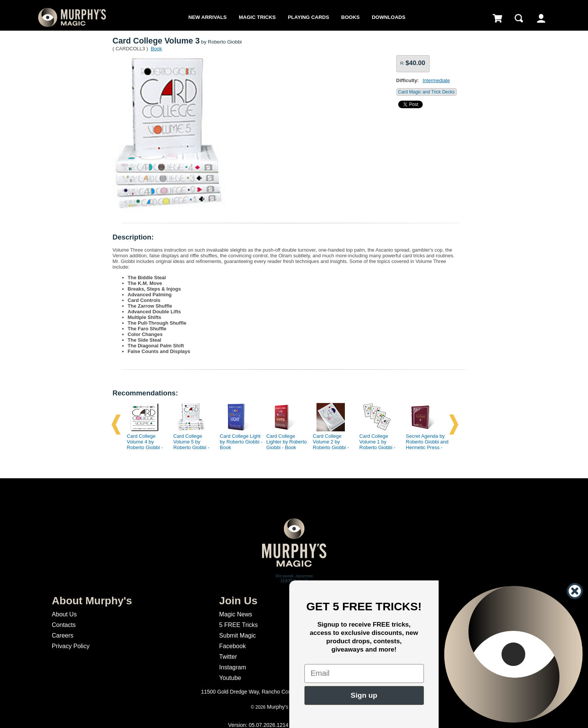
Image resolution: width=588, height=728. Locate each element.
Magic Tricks (257, 17)
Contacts (64, 625)
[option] (145, 425)
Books (350, 17)
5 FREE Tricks (239, 625)
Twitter (228, 657)
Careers (63, 635)
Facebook (233, 646)
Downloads (389, 17)
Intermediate (436, 80)
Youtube (230, 678)
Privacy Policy (71, 646)
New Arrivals (207, 17)
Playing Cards (308, 17)
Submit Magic (238, 635)
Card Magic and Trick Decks (427, 92)
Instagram (233, 667)
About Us (64, 614)
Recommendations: (145, 393)
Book (157, 49)
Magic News (236, 614)
